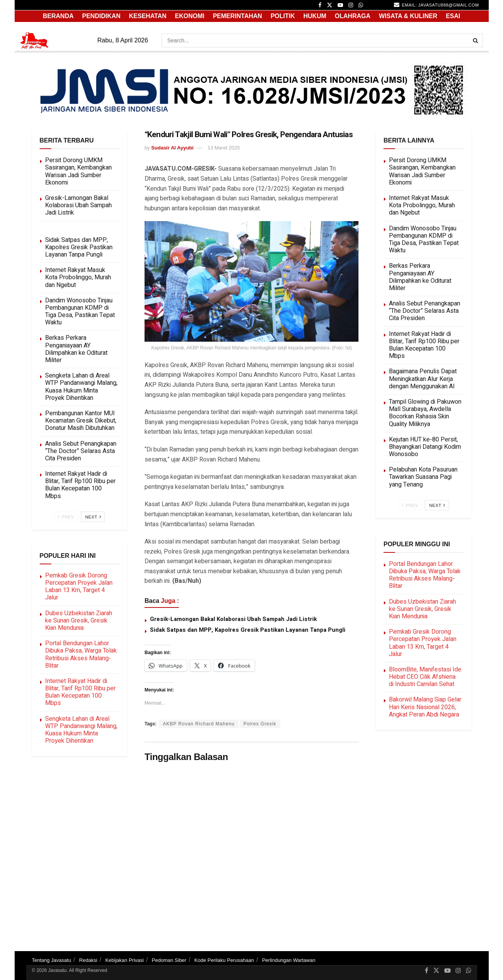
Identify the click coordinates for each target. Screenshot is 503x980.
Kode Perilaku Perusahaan (224, 960)
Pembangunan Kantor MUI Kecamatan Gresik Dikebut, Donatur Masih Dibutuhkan (81, 421)
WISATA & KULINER (408, 16)
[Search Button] (476, 40)
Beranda (58, 16)
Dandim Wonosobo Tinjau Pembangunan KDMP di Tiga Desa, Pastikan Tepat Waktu (80, 312)
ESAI (453, 16)
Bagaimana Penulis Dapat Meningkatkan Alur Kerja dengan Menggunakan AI (423, 379)
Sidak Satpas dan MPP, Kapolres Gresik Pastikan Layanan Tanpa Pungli (248, 630)
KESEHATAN (148, 16)
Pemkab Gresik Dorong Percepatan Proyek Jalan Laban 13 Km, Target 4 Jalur (79, 587)
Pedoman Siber (169, 960)
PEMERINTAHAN (237, 16)
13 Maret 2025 (224, 148)
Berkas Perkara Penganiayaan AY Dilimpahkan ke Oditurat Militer (76, 349)
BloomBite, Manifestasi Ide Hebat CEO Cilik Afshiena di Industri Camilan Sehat (425, 677)
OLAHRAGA (353, 16)
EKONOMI (190, 16)
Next (93, 517)
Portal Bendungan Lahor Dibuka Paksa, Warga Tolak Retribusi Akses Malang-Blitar (81, 654)
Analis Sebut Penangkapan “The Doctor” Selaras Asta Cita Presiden (81, 451)
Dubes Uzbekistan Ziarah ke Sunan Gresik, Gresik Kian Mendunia (79, 621)
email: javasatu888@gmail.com (436, 5)
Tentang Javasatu (52, 960)
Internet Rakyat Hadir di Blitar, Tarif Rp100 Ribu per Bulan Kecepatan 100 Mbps (80, 485)
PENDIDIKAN (101, 16)
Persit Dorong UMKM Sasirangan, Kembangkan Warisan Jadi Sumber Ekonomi (78, 171)
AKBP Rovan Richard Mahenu (199, 724)
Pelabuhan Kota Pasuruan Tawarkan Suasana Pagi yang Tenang (423, 477)
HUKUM (315, 16)
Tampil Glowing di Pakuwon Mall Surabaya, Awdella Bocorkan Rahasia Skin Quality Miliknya (425, 413)
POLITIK (283, 16)
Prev (66, 517)
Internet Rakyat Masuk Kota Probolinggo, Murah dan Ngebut (78, 277)
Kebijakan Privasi (124, 960)
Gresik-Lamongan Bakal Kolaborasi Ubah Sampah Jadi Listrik (233, 619)
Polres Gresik (260, 724)
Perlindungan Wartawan (289, 960)
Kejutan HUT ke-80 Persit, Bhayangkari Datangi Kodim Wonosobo (425, 447)
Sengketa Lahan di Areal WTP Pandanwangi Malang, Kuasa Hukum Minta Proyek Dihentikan (81, 387)
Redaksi (88, 960)
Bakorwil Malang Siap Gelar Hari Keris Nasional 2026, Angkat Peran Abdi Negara (425, 707)
